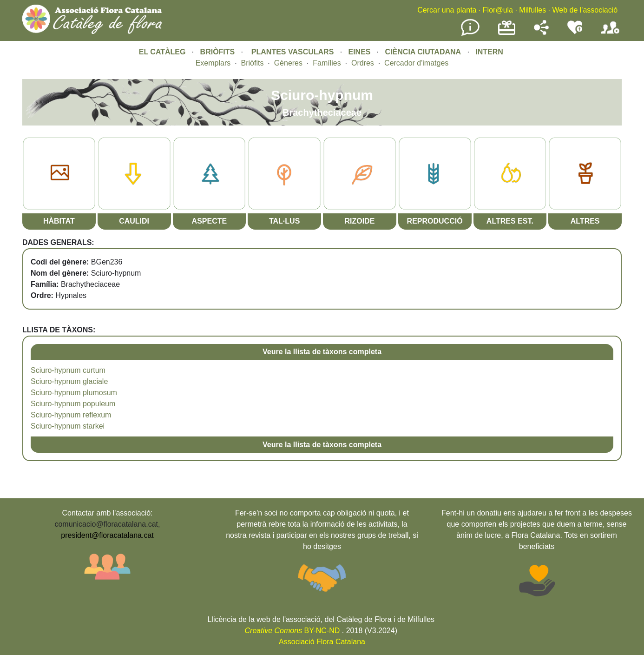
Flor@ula (498, 10)
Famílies (327, 63)
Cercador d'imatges (416, 63)
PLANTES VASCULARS (293, 52)
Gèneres (288, 63)
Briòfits (253, 63)
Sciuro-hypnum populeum (73, 404)
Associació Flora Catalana (322, 642)
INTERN (489, 52)
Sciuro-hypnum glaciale (69, 381)
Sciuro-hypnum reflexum (71, 415)
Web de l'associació (585, 10)
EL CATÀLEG (162, 52)
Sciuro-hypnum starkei (68, 426)
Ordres (363, 63)
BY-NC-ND (292, 631)
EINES (359, 52)
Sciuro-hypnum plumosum (74, 393)
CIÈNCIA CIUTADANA (423, 52)
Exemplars (213, 63)
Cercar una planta (447, 10)
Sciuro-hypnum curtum (68, 370)
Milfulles (532, 10)
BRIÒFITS (219, 52)
